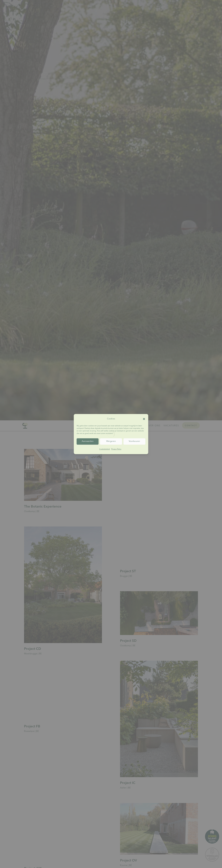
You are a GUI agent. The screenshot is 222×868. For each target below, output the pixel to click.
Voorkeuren (134, 441)
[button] (144, 419)
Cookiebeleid (105, 449)
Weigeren (111, 441)
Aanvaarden (88, 441)
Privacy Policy (116, 449)
